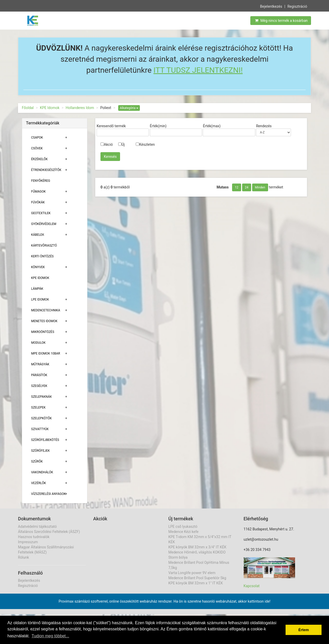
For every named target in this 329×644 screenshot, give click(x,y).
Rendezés (264, 126)
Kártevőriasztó (44, 246)
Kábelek (38, 235)
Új (121, 144)
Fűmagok (38, 192)
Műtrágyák (40, 364)
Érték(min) (158, 126)
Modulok (38, 343)
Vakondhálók (42, 472)
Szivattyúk (40, 429)
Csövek (37, 148)
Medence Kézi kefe (183, 532)
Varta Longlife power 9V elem (192, 573)
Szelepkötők (41, 418)
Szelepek (38, 407)
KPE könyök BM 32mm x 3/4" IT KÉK (197, 547)
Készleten (145, 144)
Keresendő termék (111, 126)
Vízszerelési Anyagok (48, 494)
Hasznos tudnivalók (34, 537)
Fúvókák (38, 202)
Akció (107, 144)
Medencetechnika (46, 310)
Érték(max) (212, 126)
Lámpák (37, 289)
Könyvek (38, 267)
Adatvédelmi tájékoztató (37, 527)
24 (247, 187)
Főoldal (28, 108)
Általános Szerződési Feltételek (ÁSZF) (49, 532)
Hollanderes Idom (80, 108)
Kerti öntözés (42, 256)
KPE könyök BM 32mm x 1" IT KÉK (196, 583)
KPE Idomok (50, 108)
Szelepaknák (42, 397)
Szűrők (37, 461)
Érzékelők (39, 159)
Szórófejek (40, 451)
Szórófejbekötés (45, 440)
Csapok (37, 138)
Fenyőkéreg (41, 181)
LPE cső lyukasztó (183, 527)
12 (237, 187)
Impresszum (28, 542)
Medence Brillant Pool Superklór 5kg (197, 578)
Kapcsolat (252, 586)
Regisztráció (297, 6)
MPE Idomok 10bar (46, 353)
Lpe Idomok (40, 300)
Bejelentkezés (271, 6)
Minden (260, 187)
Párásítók (39, 375)
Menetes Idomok (44, 321)
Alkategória (129, 108)
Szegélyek (39, 386)
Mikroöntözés (43, 332)
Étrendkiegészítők (46, 170)
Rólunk (24, 557)
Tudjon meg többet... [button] (50, 636)
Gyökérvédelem (44, 224)
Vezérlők (39, 483)
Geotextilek (41, 213)
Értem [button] (304, 630)
